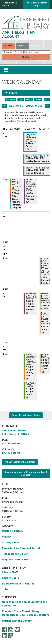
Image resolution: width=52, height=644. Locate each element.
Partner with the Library (17, 621)
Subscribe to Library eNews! (26, 415)
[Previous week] (5, 106)
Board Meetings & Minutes (18, 584)
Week (38, 99)
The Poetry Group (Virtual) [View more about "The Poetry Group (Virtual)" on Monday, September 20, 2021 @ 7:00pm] (31, 385)
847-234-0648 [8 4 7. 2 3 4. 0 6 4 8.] (11, 453)
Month (29, 99)
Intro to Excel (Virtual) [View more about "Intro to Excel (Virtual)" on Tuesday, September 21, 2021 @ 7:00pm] (45, 356)
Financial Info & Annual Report (21, 548)
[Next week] (47, 106)
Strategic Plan (11, 543)
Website (22, 46)
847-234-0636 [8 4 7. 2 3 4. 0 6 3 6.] (11, 444)
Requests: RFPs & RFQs (16, 560)
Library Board (11, 578)
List (21, 99)
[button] (12, 4)
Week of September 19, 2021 (26, 106)
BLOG (20, 33)
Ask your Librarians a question (20, 462)
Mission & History (13, 531)
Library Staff (10, 572)
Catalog (9, 46)
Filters (13, 93)
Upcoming (10, 99)
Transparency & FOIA (15, 554)
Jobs (5, 589)
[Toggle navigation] (6, 70)
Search (26, 57)
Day (47, 99)
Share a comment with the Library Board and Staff (26, 474)
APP (6, 33)
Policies (7, 537)
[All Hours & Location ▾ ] (37, 4)
